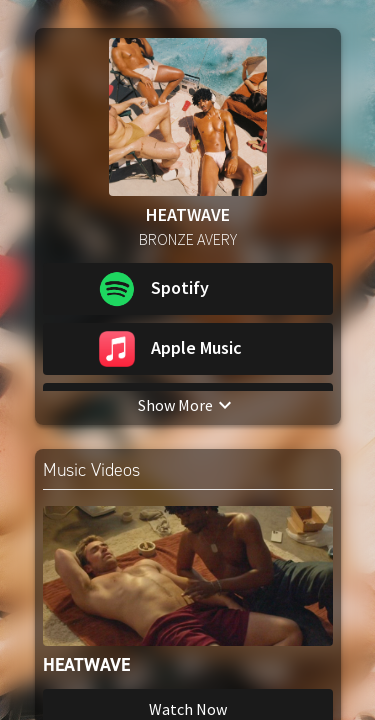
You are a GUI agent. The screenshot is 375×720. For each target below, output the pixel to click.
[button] (188, 289)
